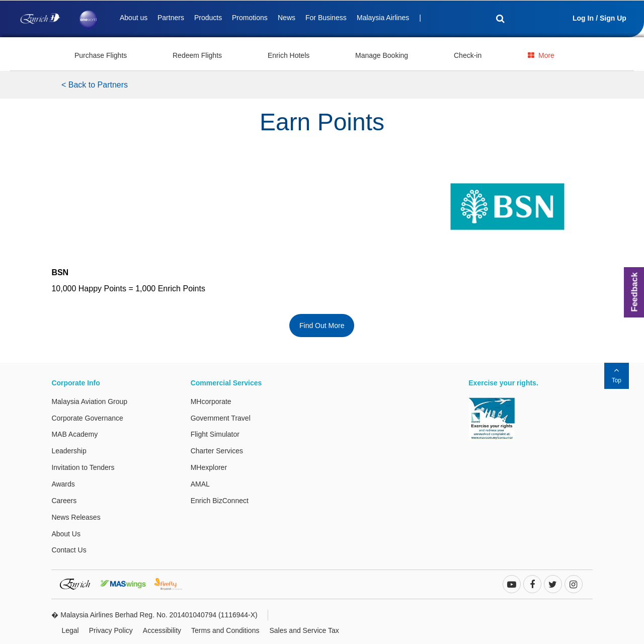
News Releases (76, 517)
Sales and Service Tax (304, 630)
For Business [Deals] (326, 18)
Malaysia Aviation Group (89, 401)
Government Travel (221, 418)
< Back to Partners (95, 85)
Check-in (468, 55)
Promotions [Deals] (250, 18)
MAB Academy (74, 434)
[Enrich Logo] (40, 16)
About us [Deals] (134, 18)
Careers (64, 501)
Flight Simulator (215, 434)
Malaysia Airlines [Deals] (383, 18)
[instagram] (574, 585)
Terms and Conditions (225, 630)
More (541, 55)
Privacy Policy (111, 630)
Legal (70, 630)
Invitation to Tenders (83, 467)
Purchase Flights (101, 55)
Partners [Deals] (171, 18)
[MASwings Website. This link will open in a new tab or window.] (127, 583)
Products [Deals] (208, 18)
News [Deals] (287, 18)
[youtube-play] (512, 585)
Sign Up (613, 18)
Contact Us (69, 550)
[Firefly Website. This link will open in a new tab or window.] (172, 583)
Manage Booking (382, 55)
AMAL (200, 484)
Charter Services (217, 451)
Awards (63, 484)
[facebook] (532, 585)
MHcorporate (211, 401)
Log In (583, 18)
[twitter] (553, 585)
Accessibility (162, 630)
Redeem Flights (197, 55)
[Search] (495, 20)
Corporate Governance (87, 418)
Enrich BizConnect (220, 501)
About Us (66, 534)
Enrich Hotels (289, 55)
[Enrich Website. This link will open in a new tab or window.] (79, 583)
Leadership (69, 451)
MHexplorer (209, 467)
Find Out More (322, 326)
